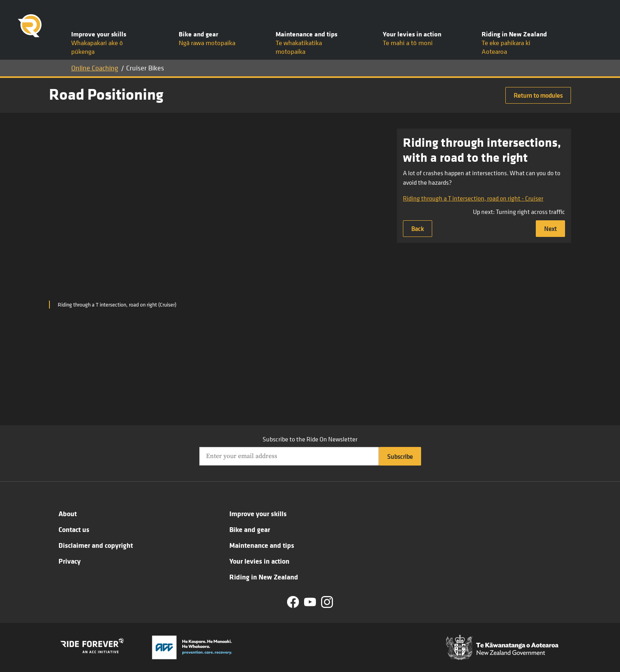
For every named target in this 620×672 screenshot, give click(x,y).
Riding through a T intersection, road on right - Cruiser (473, 198)
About (68, 513)
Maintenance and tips (262, 545)
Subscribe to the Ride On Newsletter (310, 439)
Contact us (74, 529)
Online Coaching (95, 68)
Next (550, 229)
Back (418, 229)
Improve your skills (258, 513)
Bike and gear (250, 529)
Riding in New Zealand (264, 577)
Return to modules (538, 95)
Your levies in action (259, 561)
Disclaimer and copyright (96, 545)
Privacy (70, 561)
